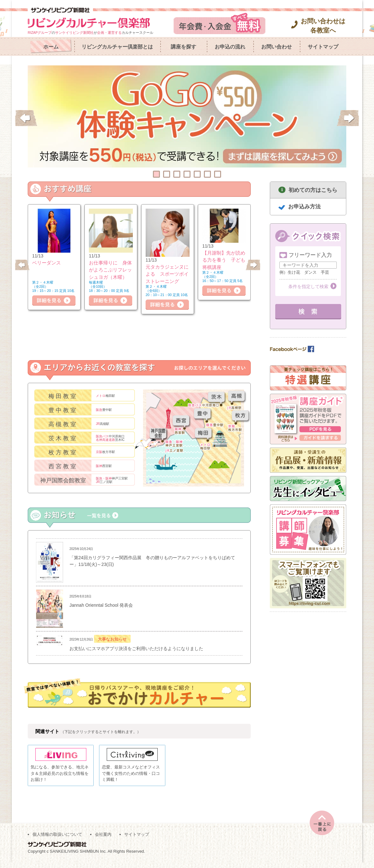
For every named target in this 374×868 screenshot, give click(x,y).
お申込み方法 (305, 207)
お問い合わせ (277, 47)
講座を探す (183, 47)
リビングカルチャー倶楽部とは (117, 47)
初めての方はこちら (313, 190)
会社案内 (103, 839)
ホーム (51, 47)
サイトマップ (323, 47)
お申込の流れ (230, 47)
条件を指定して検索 (308, 286)
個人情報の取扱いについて (57, 839)
